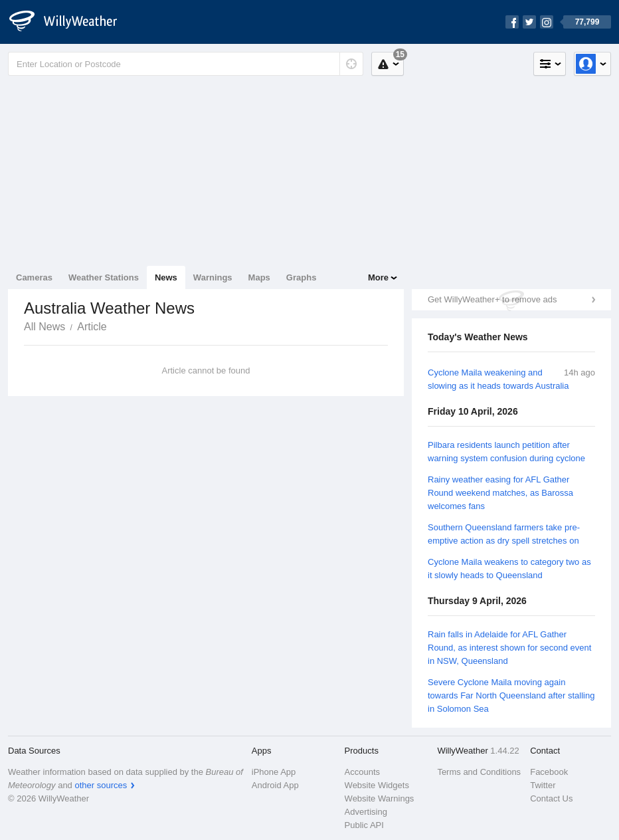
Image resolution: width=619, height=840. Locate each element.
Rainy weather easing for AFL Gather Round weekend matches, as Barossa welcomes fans (500, 493)
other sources (101, 785)
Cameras (34, 277)
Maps (259, 277)
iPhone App (274, 772)
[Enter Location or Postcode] (186, 64)
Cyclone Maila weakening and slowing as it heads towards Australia (498, 379)
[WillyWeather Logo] (70, 22)
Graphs (302, 277)
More (378, 277)
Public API (364, 825)
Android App (275, 785)
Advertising (366, 812)
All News (44, 327)
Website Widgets (377, 785)
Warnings (213, 277)
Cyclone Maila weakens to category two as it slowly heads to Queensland (509, 569)
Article (92, 327)
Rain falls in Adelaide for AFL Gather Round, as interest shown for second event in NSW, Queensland (509, 648)
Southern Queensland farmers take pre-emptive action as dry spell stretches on (504, 534)
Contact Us (551, 798)
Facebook (549, 772)
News (166, 277)
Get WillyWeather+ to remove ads (492, 299)
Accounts (362, 772)
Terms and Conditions (479, 772)
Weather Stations (104, 277)
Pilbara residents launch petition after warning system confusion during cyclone (506, 452)
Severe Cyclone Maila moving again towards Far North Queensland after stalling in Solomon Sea (511, 695)
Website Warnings (380, 798)
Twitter (543, 785)
